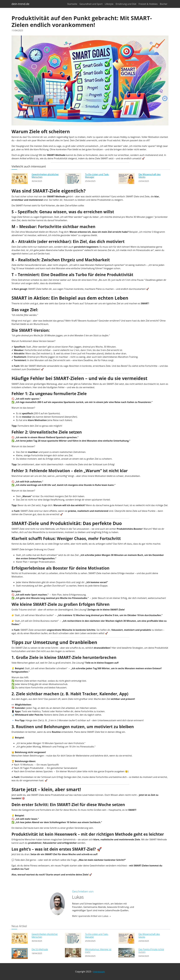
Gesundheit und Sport (91, 4)
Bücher (164, 4)
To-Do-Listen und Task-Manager (97, 176)
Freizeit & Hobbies (148, 4)
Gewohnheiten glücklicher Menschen (45, 176)
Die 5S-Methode (40, 949)
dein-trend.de (20, 4)
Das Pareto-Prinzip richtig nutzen (151, 951)
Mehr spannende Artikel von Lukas (92, 916)
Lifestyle (109, 4)
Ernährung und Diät (126, 4)
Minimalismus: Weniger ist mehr (98, 951)
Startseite (72, 4)
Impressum (99, 972)
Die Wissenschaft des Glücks (150, 176)
